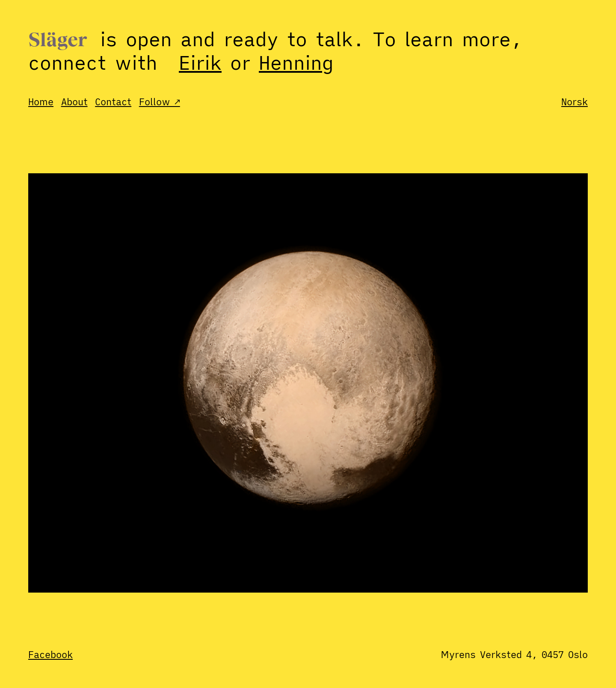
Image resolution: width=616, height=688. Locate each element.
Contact (113, 102)
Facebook (50, 654)
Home (41, 102)
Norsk (575, 102)
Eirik (200, 62)
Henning (296, 62)
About (74, 102)
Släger (58, 41)
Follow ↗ (160, 102)
